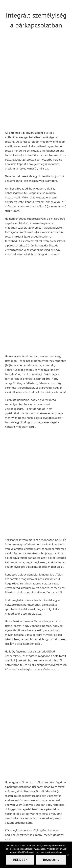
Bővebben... (51, 860)
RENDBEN (20, 860)
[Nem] (68, 855)
